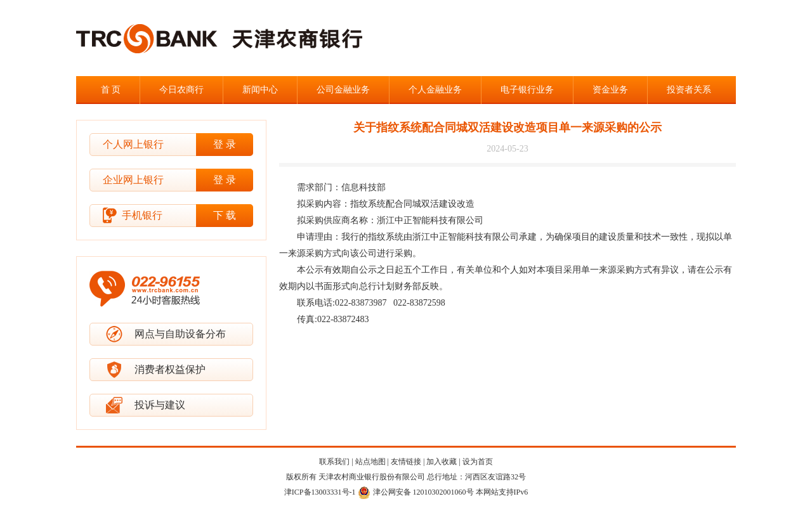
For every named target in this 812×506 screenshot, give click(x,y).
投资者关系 (689, 90)
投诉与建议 (160, 405)
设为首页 (478, 462)
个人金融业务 (435, 90)
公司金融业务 (343, 90)
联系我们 (334, 462)
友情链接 (406, 462)
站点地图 (370, 462)
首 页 (111, 90)
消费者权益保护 (170, 369)
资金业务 (610, 90)
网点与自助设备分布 (180, 334)
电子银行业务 (527, 90)
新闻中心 (260, 90)
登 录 (225, 144)
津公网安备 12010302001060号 (416, 492)
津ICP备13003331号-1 (320, 492)
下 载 (225, 215)
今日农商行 (181, 90)
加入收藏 (442, 462)
